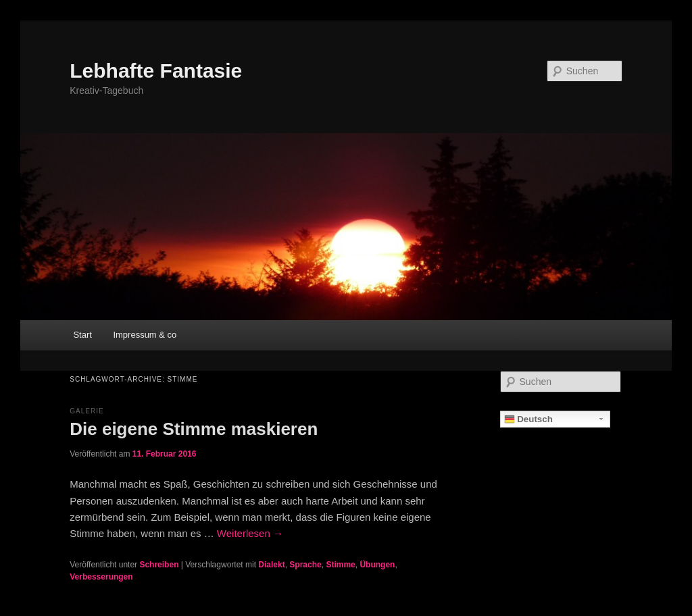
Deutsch (528, 419)
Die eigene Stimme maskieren (194, 429)
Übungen (377, 565)
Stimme (340, 565)
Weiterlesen (250, 533)
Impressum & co (145, 335)
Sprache (305, 565)
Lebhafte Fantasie (156, 71)
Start (82, 335)
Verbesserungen (101, 577)
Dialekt (271, 565)
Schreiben (159, 565)
